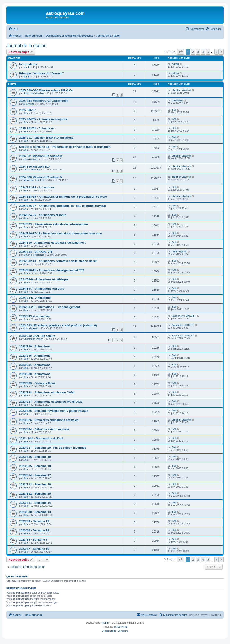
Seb (26, 113)
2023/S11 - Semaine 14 (35, 503)
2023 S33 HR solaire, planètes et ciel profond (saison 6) (58, 325)
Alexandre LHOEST (34, 180)
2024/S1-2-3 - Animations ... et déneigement (50, 307)
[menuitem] (13, 29)
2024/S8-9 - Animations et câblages (44, 279)
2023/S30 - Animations (35, 374)
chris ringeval (31, 159)
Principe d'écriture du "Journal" (41, 73)
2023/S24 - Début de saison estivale (44, 429)
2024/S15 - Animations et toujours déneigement (52, 243)
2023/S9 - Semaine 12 (34, 521)
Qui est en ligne (17, 576)
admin (27, 67)
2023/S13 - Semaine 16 (35, 484)
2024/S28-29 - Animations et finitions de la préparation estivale (63, 197)
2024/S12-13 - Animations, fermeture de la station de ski (58, 261)
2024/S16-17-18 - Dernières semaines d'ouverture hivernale (60, 233)
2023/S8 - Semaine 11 (34, 530)
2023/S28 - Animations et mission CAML (47, 392)
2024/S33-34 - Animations (37, 187)
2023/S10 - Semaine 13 (35, 512)
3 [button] (198, 52)
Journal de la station (26, 46)
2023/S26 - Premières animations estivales (49, 420)
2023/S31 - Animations (35, 365)
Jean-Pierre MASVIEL (184, 316)
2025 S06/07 (28, 110)
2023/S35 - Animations (35, 356)
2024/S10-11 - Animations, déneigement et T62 (52, 270)
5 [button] (208, 52)
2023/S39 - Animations (35, 346)
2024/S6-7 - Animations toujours (42, 289)
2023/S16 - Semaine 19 (35, 457)
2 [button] (193, 52)
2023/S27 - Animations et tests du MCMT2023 (51, 402)
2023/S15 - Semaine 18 (35, 466)
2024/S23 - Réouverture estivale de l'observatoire (54, 224)
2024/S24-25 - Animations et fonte (43, 215)
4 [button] (203, 52)
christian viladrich (181, 90)
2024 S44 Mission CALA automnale (44, 101)
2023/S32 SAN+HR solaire (37, 336)
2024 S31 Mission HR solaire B (41, 156)
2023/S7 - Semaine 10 (34, 549)
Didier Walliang (32, 170)
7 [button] (216, 52)
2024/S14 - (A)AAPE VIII (36, 252)
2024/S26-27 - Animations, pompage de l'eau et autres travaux (62, 206)
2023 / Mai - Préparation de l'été (41, 438)
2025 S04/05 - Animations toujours (43, 119)
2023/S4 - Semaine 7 (33, 540)
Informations (28, 64)
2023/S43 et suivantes (34, 316)
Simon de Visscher (34, 93)
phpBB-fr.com (121, 627)
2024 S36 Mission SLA (35, 167)
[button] (181, 52)
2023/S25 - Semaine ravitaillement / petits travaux (54, 411)
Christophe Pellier (33, 339)
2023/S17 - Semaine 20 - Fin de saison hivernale (53, 448)
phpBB (105, 623)
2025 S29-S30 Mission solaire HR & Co (46, 90)
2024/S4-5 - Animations (35, 298)
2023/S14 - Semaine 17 (35, 475)
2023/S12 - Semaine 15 (35, 494)
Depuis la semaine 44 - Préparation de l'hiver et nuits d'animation (65, 147)
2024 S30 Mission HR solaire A (41, 177)
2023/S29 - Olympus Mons (37, 383)
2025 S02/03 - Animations (37, 128)
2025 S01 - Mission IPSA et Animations (46, 138)
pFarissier (29, 104)
